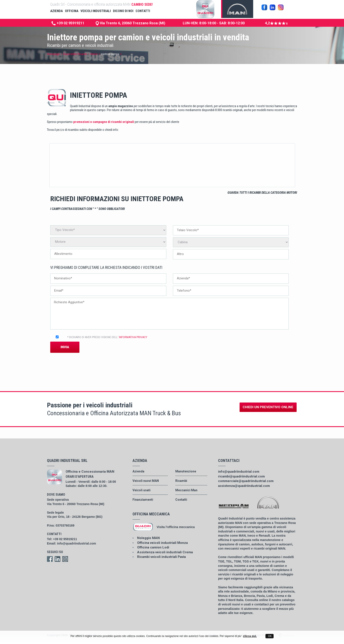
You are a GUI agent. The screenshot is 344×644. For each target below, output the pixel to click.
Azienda (138, 471)
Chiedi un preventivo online (268, 407)
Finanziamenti (143, 500)
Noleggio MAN (148, 538)
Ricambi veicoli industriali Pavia (161, 557)
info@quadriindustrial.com (77, 543)
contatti (143, 11)
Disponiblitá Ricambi (75, 54)
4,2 (276, 23)
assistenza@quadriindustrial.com (244, 486)
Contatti (181, 500)
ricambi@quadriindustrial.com (241, 476)
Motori (94, 54)
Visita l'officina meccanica (176, 527)
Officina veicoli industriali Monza (162, 543)
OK (270, 636)
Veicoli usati (142, 490)
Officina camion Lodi (153, 547)
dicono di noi (123, 11)
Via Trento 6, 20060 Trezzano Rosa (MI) (132, 23)
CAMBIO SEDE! (142, 4)
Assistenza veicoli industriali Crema (165, 552)
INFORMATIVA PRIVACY (133, 337)
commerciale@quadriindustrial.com (246, 481)
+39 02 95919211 (68, 23)
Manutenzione (186, 471)
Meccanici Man (186, 490)
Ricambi (181, 481)
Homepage (53, 54)
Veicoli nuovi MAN (146, 481)
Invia (65, 347)
